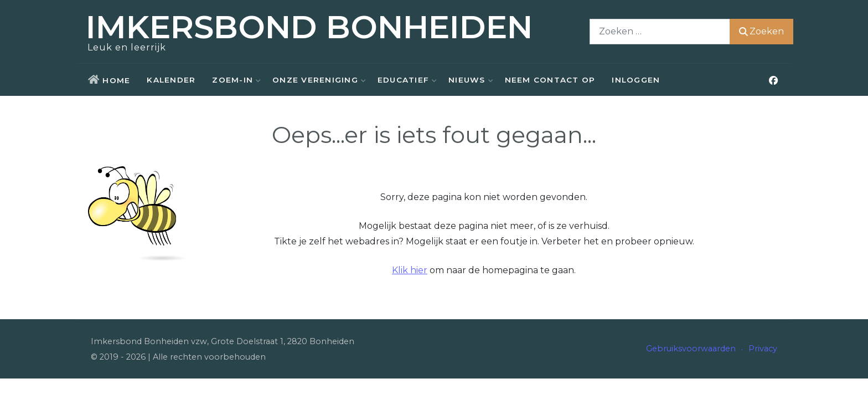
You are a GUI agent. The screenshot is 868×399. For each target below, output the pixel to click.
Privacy (763, 349)
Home (116, 80)
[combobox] (658, 31)
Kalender (171, 80)
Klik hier (410, 270)
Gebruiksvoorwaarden (691, 349)
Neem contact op (550, 80)
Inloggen (636, 80)
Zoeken (759, 31)
